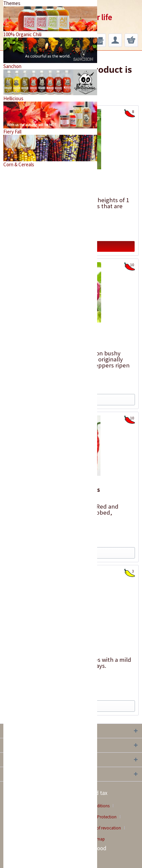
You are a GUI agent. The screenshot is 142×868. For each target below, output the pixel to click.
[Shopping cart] (131, 40)
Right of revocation (103, 828)
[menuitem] (99, 40)
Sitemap (97, 839)
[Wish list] (99, 40)
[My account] (115, 40)
